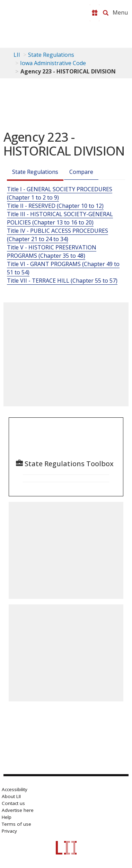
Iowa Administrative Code (53, 63)
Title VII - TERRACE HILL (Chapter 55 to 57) (62, 281)
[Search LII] (106, 13)
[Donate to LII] (95, 13)
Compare (81, 172)
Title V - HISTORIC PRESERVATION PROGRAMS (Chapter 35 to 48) (52, 251)
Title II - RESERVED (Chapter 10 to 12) (55, 206)
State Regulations (51, 55)
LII (17, 55)
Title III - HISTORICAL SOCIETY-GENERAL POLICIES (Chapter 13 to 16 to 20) (60, 218)
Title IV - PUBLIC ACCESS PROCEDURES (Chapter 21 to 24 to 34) (58, 235)
